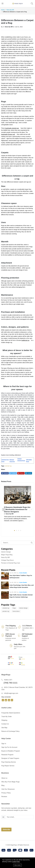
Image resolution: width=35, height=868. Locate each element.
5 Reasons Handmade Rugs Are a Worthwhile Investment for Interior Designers (17, 509)
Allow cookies (17, 865)
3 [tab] (19, 531)
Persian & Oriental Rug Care (11, 563)
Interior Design (6, 552)
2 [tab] (17, 531)
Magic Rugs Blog (7, 555)
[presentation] (15, 823)
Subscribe (6, 829)
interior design (23, 608)
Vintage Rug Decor (7, 560)
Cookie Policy (16, 862)
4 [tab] (21, 531)
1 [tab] (14, 531)
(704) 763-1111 (10, 683)
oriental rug (8, 466)
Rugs (14, 608)
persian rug (6, 611)
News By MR (10, 10)
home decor (16, 611)
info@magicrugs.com (11, 693)
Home (3, 10)
